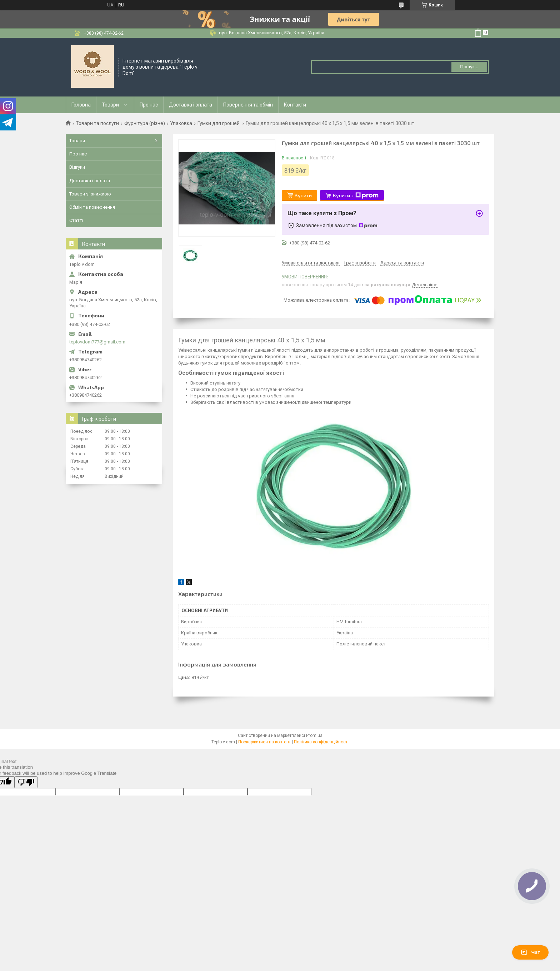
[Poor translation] (26, 782)
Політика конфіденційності (321, 742)
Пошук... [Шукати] (469, 67)
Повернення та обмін (248, 105)
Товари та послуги (97, 123)
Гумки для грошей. (219, 123)
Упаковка (181, 123)
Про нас (149, 105)
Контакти (295, 105)
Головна (81, 105)
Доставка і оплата (191, 105)
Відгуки (77, 167)
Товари (110, 105)
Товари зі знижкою (90, 194)
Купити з (356, 195)
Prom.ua (314, 735)
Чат (530, 952)
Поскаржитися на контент (264, 742)
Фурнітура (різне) (145, 123)
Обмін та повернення (92, 207)
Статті (76, 220)
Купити (303, 195)
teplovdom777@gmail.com (97, 342)
